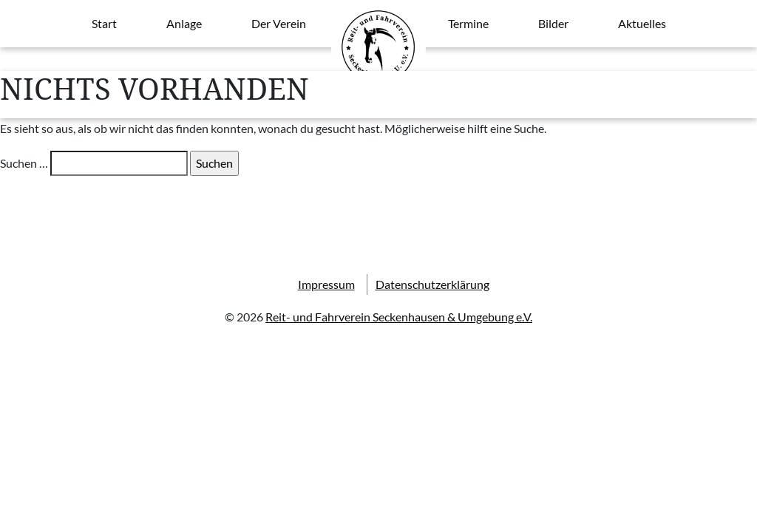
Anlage (184, 23)
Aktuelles (642, 23)
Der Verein (279, 23)
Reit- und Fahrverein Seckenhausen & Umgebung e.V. (399, 317)
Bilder (553, 23)
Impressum (326, 284)
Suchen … (24, 163)
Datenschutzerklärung (432, 284)
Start (104, 23)
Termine (468, 23)
